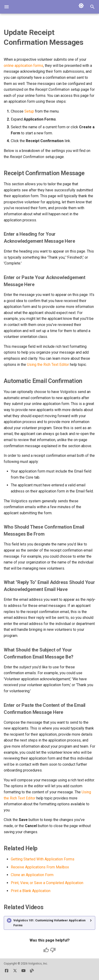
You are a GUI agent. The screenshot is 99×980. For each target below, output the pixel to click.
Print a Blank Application (31, 891)
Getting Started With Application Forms (43, 859)
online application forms (23, 66)
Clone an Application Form (32, 875)
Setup (29, 111)
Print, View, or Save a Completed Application (47, 883)
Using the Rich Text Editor (48, 365)
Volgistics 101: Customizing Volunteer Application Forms (49, 923)
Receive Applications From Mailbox (40, 867)
